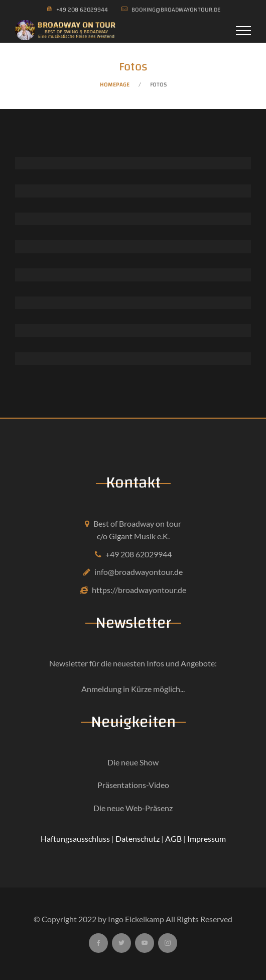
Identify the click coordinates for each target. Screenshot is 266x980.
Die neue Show (133, 762)
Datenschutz (138, 839)
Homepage (115, 84)
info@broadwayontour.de (139, 572)
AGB (173, 839)
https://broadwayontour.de (139, 590)
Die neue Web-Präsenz (133, 808)
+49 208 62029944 (139, 554)
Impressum (207, 839)
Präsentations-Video (133, 785)
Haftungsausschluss (75, 839)
